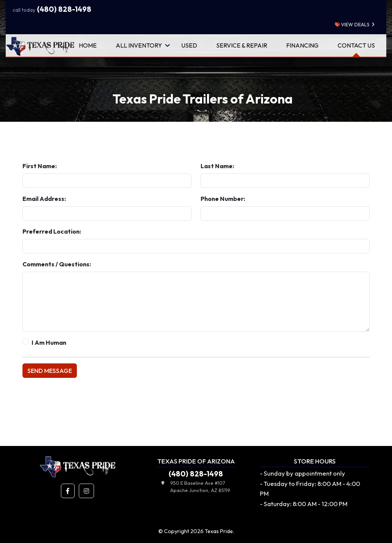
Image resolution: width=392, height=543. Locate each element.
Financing (302, 45)
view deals (352, 24)
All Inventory (139, 45)
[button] (68, 491)
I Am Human (49, 342)
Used (189, 45)
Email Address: (44, 199)
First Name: (40, 166)
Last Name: (217, 166)
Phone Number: (223, 199)
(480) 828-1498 (52, 9)
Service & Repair (242, 45)
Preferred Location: (52, 231)
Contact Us (356, 45)
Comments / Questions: (57, 264)
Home (88, 45)
